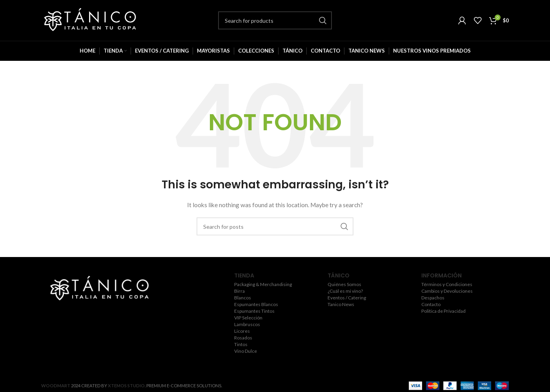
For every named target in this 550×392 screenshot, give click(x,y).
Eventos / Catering (347, 298)
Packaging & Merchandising (263, 284)
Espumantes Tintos (254, 311)
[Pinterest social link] (122, 311)
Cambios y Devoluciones (447, 291)
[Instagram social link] (98, 311)
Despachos (433, 298)
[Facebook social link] (76, 311)
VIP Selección (248, 318)
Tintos (241, 345)
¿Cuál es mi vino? (345, 291)
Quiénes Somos (344, 284)
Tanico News (341, 304)
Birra (239, 291)
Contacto (431, 304)
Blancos (243, 298)
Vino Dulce (246, 351)
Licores (242, 331)
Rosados (243, 338)
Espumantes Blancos (256, 304)
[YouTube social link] (110, 311)
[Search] (275, 20)
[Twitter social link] (87, 311)
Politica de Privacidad (443, 311)
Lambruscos (247, 325)
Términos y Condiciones (447, 284)
